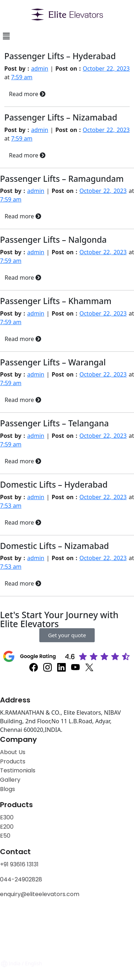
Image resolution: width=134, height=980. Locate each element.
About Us (13, 752)
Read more (27, 94)
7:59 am (22, 77)
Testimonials (18, 770)
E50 (5, 836)
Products (13, 761)
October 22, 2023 (106, 68)
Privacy (10, 918)
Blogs (8, 789)
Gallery (10, 780)
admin (40, 68)
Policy (34, 918)
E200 (7, 827)
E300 (7, 817)
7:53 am (11, 506)
